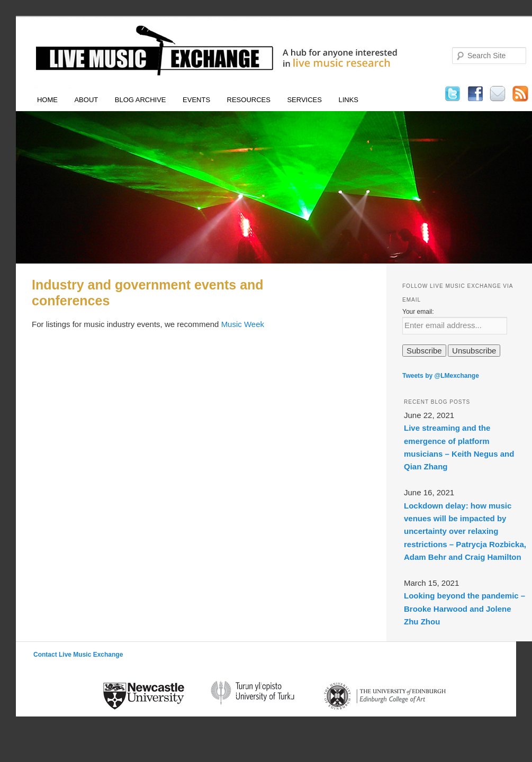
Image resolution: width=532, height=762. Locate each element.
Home (47, 100)
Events (196, 100)
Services (304, 100)
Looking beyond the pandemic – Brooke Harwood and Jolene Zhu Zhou (465, 609)
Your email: (418, 312)
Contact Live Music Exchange (78, 655)
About (86, 100)
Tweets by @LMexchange (441, 376)
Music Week (243, 324)
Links (348, 100)
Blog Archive (141, 100)
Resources (249, 100)
